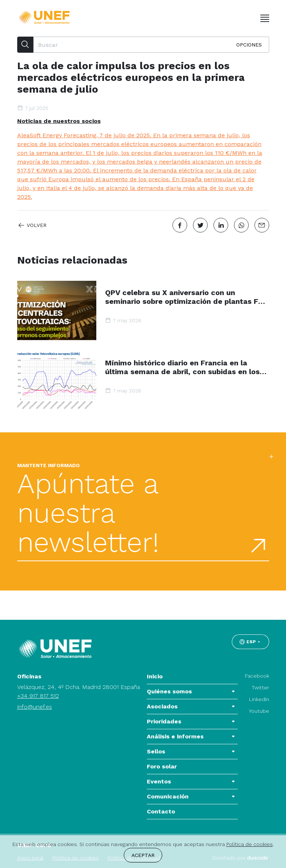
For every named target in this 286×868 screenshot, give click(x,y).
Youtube (259, 711)
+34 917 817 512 (38, 696)
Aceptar (143, 855)
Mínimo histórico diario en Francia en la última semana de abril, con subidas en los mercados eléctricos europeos (182, 367)
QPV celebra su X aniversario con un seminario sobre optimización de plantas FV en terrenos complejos (184, 297)
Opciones (249, 45)
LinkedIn (259, 699)
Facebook (257, 676)
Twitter (260, 688)
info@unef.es (35, 707)
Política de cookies (250, 844)
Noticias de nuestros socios (59, 121)
